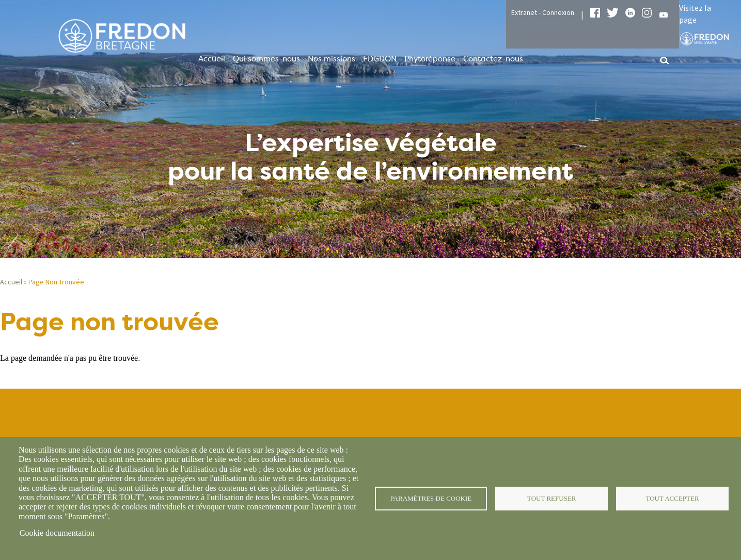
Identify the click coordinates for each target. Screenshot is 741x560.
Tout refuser (552, 498)
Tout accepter (672, 498)
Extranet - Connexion (543, 12)
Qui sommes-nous (266, 59)
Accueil (212, 59)
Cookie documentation (57, 533)
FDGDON (380, 59)
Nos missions (332, 59)
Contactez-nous (493, 59)
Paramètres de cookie (431, 498)
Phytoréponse (430, 59)
